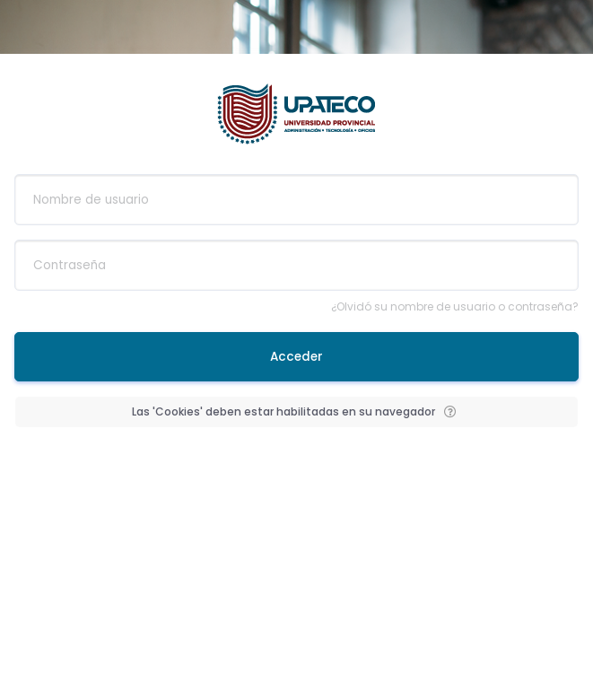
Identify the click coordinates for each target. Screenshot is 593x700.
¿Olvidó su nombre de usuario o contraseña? (455, 306)
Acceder (296, 357)
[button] (450, 412)
